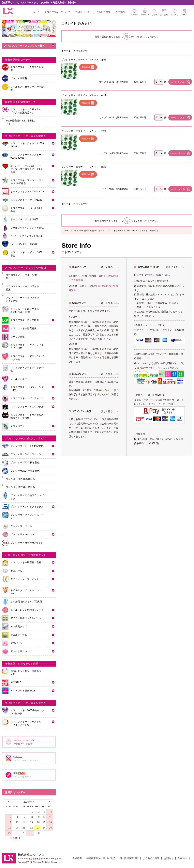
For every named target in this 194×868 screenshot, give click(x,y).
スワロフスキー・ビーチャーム (27, 398)
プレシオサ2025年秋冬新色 (20, 487)
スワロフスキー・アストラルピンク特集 (27, 358)
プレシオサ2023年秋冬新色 (25, 463)
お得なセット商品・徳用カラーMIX (27, 673)
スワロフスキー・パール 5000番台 (26, 210)
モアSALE (16, 682)
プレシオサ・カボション (23, 534)
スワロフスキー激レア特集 (25, 320)
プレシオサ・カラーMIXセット (27, 543)
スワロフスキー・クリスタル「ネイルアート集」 (26, 723)
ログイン (145, 12)
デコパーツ (16, 643)
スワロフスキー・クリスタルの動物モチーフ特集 (27, 417)
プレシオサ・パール (21, 526)
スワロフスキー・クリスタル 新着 (27, 69)
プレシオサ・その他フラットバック (27, 497)
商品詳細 (86, 67)
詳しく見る (107, 267)
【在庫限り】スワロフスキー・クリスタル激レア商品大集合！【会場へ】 (40, 3)
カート (184, 12)
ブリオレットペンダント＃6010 (27, 228)
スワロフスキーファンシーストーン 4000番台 (27, 182)
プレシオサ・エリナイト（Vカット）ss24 (84, 95)
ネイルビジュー (19, 379)
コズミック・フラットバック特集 (27, 369)
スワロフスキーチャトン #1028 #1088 (27, 145)
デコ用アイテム (19, 635)
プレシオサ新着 (19, 78)
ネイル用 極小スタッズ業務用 (26, 602)
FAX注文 (183, 858)
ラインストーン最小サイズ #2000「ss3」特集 (25, 310)
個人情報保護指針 (129, 858)
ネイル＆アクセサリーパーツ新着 (27, 88)
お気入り (175, 12)
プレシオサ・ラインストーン (26, 454)
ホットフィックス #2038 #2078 (27, 192)
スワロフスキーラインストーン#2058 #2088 (27, 156)
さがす (155, 12)
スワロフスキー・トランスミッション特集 (22, 299)
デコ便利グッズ (19, 626)
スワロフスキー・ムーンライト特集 (22, 288)
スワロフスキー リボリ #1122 (26, 200)
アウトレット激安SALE (23, 691)
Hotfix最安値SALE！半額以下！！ (20, 122)
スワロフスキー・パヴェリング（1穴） (27, 389)
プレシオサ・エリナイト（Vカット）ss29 (84, 131)
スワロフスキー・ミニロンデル (27, 407)
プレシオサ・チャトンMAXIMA (121, 231)
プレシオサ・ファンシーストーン (27, 516)
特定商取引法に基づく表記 (101, 858)
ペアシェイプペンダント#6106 (26, 236)
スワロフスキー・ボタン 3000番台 (26, 254)
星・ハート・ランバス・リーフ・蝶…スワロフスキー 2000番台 (26, 169)
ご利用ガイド (82, 12)
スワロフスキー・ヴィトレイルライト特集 (27, 347)
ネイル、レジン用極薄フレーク (27, 610)
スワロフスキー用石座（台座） (27, 562)
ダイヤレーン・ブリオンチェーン (27, 581)
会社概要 (77, 858)
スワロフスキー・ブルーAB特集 (22, 277)
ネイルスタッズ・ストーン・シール (27, 592)
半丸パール (16, 571)
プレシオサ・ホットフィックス (27, 507)
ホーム (36, 12)
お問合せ (169, 858)
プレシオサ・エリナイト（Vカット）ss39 (84, 167)
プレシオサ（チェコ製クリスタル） (89, 231)
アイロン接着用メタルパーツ (26, 618)
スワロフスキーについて (57, 12)
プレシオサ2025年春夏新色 (20, 479)
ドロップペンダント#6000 (24, 219)
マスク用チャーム (20, 426)
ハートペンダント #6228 (24, 244)
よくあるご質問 (102, 12)
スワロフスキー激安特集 (23, 328)
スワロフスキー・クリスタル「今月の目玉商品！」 (26, 111)
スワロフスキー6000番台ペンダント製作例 (27, 712)
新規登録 (134, 12)
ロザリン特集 (18, 337)
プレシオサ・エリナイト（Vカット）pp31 (84, 60)
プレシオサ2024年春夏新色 (25, 471)
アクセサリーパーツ (21, 651)
